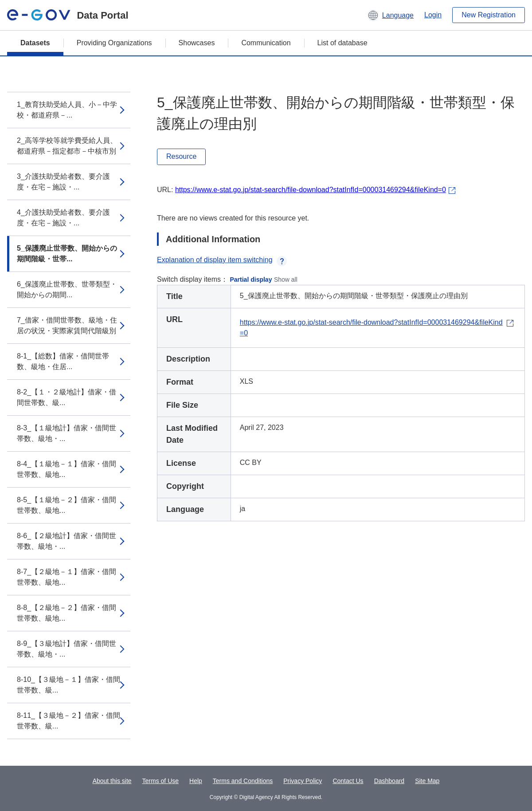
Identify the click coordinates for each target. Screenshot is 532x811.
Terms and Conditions (243, 781)
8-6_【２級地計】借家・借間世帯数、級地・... (66, 541)
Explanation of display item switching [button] (222, 260)
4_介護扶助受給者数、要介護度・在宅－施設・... (63, 218)
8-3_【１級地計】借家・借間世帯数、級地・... (66, 433)
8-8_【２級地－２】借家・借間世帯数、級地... (66, 613)
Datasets (35, 43)
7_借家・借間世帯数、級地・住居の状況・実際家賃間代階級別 (67, 325)
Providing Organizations (114, 43)
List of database (342, 43)
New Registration (489, 15)
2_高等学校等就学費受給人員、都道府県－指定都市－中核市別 (67, 146)
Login (433, 15)
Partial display (251, 280)
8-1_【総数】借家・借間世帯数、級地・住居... (63, 361)
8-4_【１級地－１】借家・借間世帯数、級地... (66, 469)
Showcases (197, 43)
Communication (266, 43)
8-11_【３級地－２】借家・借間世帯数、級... (68, 721)
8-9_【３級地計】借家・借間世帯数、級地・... (66, 649)
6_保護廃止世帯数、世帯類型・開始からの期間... (67, 289)
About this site (112, 781)
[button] (390, 15)
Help (196, 781)
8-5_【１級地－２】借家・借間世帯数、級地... (66, 505)
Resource (181, 156)
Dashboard (389, 781)
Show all (286, 280)
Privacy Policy (303, 781)
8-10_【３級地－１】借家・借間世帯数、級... (68, 685)
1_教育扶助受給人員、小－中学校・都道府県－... (67, 110)
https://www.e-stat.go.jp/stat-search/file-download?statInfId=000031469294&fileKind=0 (311, 190)
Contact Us (348, 781)
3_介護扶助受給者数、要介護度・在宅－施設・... (63, 182)
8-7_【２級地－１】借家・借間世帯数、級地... (66, 577)
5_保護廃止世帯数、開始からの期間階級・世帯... (67, 254)
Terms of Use (160, 781)
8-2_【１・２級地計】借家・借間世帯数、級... (66, 397)
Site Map (427, 781)
